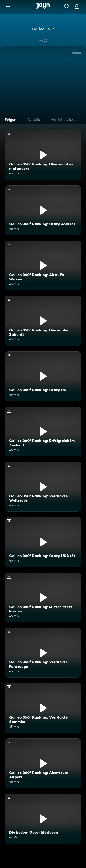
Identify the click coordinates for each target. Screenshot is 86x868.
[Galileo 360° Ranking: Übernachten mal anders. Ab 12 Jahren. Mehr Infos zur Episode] (43, 155)
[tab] (12, 120)
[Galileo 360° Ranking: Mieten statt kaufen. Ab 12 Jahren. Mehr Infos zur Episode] (43, 598)
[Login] (77, 6)
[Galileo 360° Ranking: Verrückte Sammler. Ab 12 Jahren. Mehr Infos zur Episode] (43, 708)
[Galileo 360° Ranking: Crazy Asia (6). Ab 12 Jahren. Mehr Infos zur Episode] (43, 210)
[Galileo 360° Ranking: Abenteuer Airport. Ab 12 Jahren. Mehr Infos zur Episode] (43, 763)
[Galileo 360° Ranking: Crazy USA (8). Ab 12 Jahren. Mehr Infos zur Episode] (43, 542)
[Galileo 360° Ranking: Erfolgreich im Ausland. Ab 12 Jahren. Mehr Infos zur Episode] (43, 432)
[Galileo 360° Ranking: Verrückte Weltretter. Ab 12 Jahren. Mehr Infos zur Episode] (43, 487)
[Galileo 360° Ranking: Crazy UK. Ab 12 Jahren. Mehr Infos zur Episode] (43, 376)
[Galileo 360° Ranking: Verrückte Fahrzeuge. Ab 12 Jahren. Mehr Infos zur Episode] (43, 653)
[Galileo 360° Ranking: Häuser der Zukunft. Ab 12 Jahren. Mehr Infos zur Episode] (43, 321)
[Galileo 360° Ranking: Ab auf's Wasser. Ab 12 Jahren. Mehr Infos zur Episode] (43, 265)
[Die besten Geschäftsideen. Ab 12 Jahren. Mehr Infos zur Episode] (43, 819)
